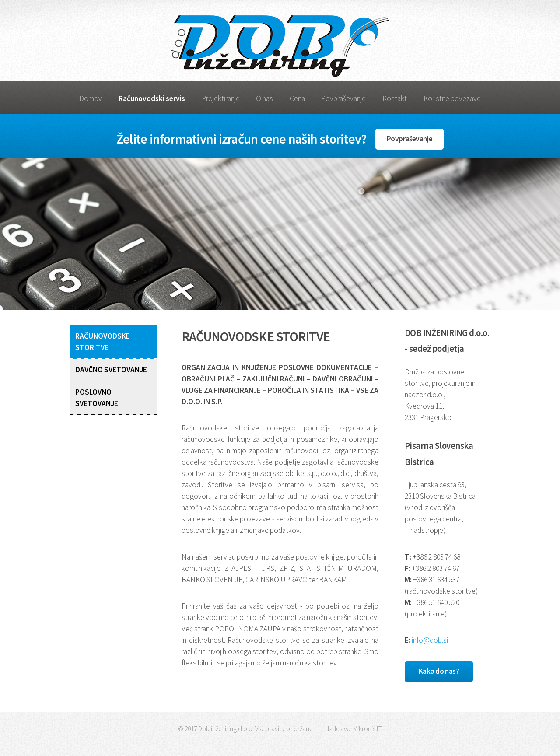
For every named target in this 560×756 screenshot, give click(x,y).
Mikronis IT (367, 729)
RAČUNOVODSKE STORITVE (103, 342)
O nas (264, 98)
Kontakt (395, 98)
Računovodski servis (152, 98)
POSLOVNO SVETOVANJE (97, 398)
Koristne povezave (452, 98)
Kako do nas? (439, 671)
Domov (91, 98)
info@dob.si (430, 640)
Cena (297, 98)
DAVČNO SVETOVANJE (111, 370)
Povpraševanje (343, 98)
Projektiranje (221, 98)
